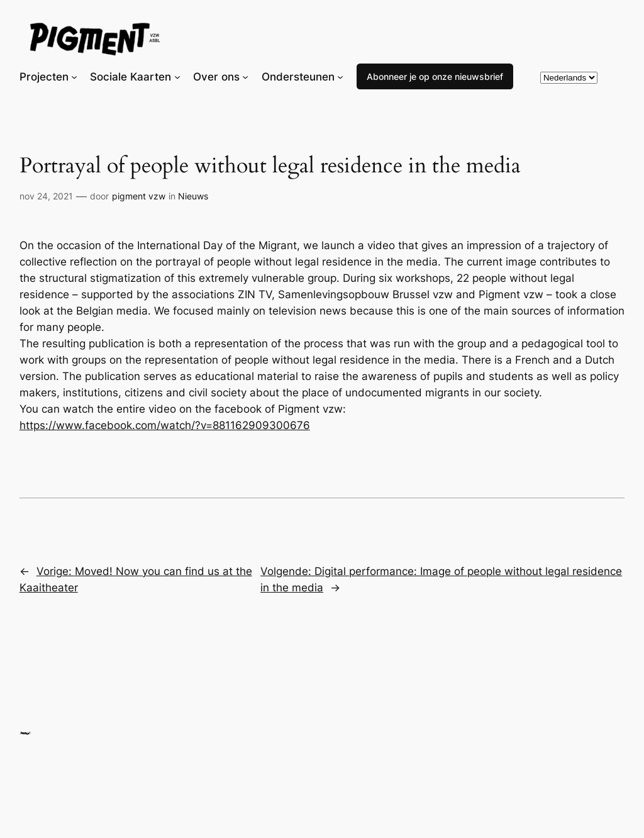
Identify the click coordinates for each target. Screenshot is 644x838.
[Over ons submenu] (245, 77)
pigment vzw (139, 196)
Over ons (216, 77)
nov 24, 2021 (46, 196)
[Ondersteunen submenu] (340, 77)
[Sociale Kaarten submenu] (177, 77)
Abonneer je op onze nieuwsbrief (435, 76)
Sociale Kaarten (130, 77)
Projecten (44, 77)
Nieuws (193, 196)
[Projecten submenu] (74, 77)
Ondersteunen (298, 77)
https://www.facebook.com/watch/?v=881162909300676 (165, 425)
